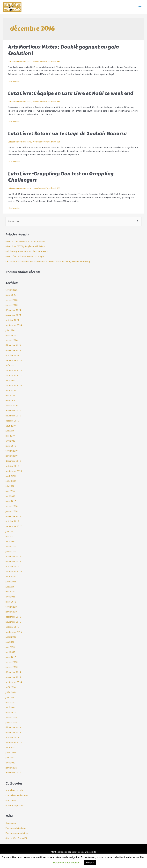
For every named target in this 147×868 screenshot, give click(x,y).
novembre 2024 (13, 315)
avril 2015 (10, 652)
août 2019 (11, 426)
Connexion (11, 823)
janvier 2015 (12, 667)
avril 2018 (10, 496)
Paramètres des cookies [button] (66, 863)
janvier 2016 (12, 612)
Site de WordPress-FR (16, 838)
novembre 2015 (13, 622)
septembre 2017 (14, 526)
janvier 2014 (12, 722)
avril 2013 (10, 763)
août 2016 (11, 577)
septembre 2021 (14, 375)
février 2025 (12, 300)
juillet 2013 (11, 752)
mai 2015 (10, 647)
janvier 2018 (12, 511)
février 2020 (12, 405)
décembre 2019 (13, 411)
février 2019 (12, 451)
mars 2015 (11, 657)
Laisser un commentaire (19, 61)
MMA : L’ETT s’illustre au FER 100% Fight (25, 256)
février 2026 (12, 290)
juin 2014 (10, 697)
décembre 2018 (13, 461)
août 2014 (11, 687)
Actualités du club (14, 790)
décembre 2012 (13, 773)
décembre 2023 (13, 345)
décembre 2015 (13, 617)
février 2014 (12, 717)
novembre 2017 (13, 516)
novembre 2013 (13, 732)
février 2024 (12, 340)
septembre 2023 (14, 360)
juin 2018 (10, 486)
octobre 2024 (12, 320)
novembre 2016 (13, 562)
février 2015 (12, 662)
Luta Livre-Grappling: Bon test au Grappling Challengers (61, 177)
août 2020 (11, 390)
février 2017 (12, 546)
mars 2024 (11, 335)
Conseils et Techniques (17, 795)
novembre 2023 (13, 350)
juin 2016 (10, 587)
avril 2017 (10, 541)
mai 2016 (10, 592)
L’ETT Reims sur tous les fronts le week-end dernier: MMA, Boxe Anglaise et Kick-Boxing (48, 261)
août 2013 (11, 748)
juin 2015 (10, 642)
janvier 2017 (12, 551)
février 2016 (12, 607)
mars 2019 (11, 446)
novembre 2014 (13, 677)
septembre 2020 (14, 385)
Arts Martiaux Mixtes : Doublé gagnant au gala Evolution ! (63, 50)
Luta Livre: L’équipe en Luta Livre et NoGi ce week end (71, 93)
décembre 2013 (13, 727)
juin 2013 (10, 758)
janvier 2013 (12, 768)
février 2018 (12, 506)
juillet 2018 (11, 481)
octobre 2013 (12, 737)
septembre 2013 (14, 743)
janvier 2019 (12, 456)
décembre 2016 (13, 556)
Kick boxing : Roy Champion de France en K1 (27, 251)
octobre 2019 (12, 421)
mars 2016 (11, 602)
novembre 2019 (13, 416)
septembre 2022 (14, 370)
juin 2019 (10, 431)
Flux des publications (16, 828)
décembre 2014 (13, 672)
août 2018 (11, 476)
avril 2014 (10, 707)
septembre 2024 (14, 325)
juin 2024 (10, 330)
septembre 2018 (14, 471)
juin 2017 (10, 531)
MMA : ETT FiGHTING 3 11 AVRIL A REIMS (25, 241)
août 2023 (11, 365)
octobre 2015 (12, 627)
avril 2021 (10, 380)
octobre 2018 (12, 466)
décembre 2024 (13, 310)
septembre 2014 (14, 682)
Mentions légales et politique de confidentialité (73, 852)
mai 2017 (10, 536)
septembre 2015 (14, 632)
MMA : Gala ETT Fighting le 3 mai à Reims (25, 246)
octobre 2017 (12, 521)
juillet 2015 (11, 637)
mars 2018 (11, 501)
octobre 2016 (12, 566)
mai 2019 (10, 436)
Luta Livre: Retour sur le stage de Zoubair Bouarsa (67, 133)
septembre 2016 (14, 571)
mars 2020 (11, 401)
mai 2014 (10, 702)
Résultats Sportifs (14, 805)
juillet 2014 (11, 692)
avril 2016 (10, 597)
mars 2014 (11, 712)
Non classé (38, 61)
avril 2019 (10, 441)
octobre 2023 (12, 355)
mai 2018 (10, 491)
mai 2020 (10, 396)
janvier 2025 (12, 305)
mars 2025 (11, 295)
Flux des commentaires (17, 833)
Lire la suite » (14, 81)
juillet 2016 (11, 582)
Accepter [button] (90, 863)
